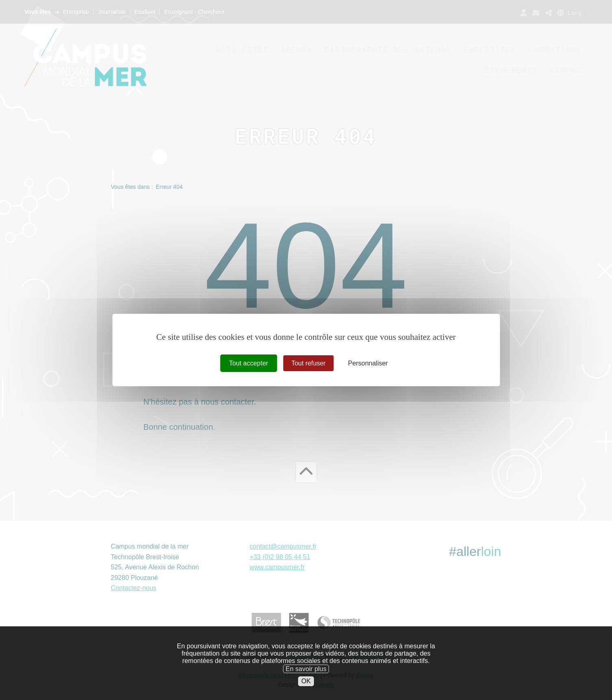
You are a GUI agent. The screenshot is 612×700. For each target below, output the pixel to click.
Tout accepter (248, 363)
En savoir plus (306, 680)
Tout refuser (308, 363)
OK (306, 692)
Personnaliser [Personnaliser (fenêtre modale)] (368, 363)
